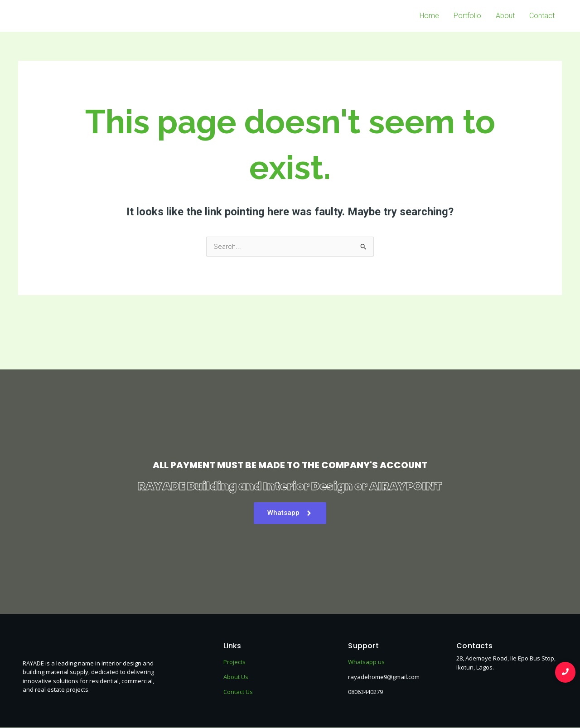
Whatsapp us (366, 662)
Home (429, 16)
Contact (542, 16)
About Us (236, 677)
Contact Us (238, 692)
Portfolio (467, 16)
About (505, 16)
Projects (234, 662)
